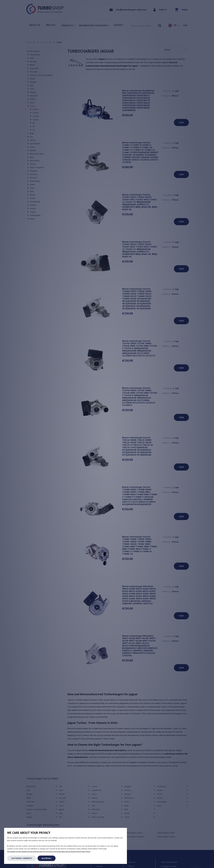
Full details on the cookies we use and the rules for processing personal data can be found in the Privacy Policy (49, 851)
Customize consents (22, 858)
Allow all (47, 858)
